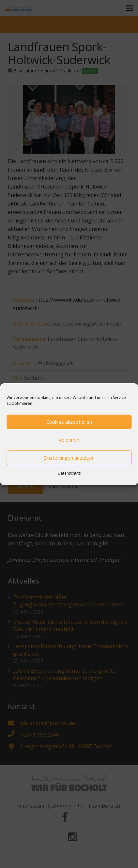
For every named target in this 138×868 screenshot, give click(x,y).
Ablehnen (69, 440)
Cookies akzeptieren (69, 422)
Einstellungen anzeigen (69, 458)
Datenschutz (69, 473)
